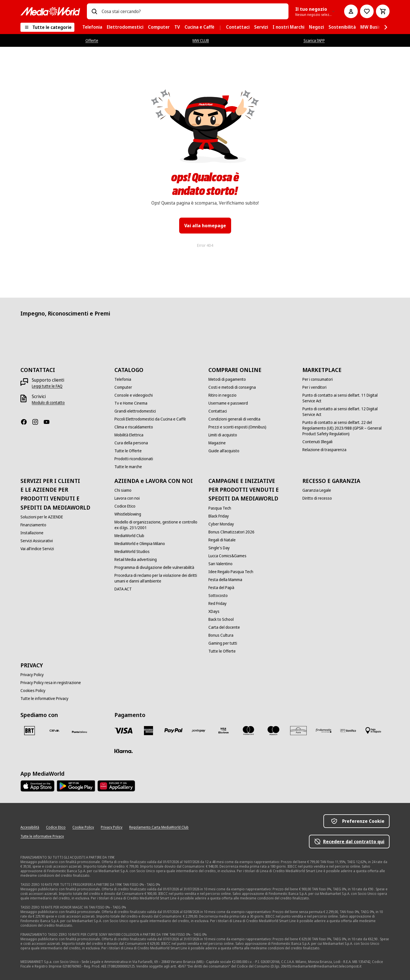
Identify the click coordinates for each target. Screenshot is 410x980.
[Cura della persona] (131, 443)
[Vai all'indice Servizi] (37, 549)
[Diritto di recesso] (317, 498)
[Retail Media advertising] (136, 560)
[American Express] (148, 731)
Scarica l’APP (314, 40)
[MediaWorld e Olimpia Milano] (140, 544)
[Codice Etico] (125, 506)
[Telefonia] (123, 379)
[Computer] (123, 387)
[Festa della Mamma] (225, 580)
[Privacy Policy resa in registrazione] (51, 683)
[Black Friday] (219, 516)
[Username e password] (228, 403)
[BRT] (30, 731)
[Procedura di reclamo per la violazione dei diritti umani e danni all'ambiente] (158, 578)
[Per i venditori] (314, 387)
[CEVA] (55, 731)
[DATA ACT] (123, 589)
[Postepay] (198, 731)
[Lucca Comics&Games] (227, 556)
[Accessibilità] (30, 827)
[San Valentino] (220, 564)
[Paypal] (173, 731)
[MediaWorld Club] (129, 536)
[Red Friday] (217, 603)
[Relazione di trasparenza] (324, 450)
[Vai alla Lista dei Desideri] (367, 11)
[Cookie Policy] (83, 827)
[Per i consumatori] (318, 379)
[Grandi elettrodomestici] (135, 411)
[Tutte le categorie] (47, 27)
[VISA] (124, 731)
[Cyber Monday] (221, 524)
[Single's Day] (219, 548)
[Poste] (80, 732)
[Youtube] (49, 422)
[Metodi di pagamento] (227, 379)
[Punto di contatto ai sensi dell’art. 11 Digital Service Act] (346, 398)
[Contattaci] (218, 411)
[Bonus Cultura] (221, 635)
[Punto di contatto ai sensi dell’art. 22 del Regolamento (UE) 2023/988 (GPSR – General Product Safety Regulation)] (346, 428)
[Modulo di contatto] (48, 403)
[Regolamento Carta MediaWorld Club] (159, 827)
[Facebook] (26, 422)
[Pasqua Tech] (220, 508)
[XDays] (214, 611)
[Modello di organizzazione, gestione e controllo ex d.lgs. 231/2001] (158, 525)
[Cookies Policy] (33, 691)
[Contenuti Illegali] (317, 442)
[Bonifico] (348, 731)
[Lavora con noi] (127, 498)
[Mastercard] (248, 731)
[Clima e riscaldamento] (134, 427)
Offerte (92, 40)
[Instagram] (37, 422)
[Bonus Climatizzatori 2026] (231, 532)
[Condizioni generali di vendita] (234, 419)
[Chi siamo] (123, 490)
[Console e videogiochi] (134, 395)
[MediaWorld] (50, 11)
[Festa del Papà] (221, 588)
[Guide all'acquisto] (224, 451)
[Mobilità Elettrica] (129, 435)
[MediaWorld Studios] (132, 552)
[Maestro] (273, 731)
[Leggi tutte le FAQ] (47, 386)
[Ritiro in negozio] (222, 395)
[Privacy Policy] (32, 675)
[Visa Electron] (223, 731)
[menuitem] (92, 27)
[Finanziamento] (33, 525)
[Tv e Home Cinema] (131, 403)
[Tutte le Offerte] (128, 451)
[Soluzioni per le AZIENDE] (42, 517)
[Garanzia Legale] (317, 490)
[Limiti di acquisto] (223, 435)
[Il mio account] (351, 11)
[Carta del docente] (224, 627)
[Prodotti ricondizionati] (134, 459)
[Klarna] (124, 751)
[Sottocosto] (218, 596)
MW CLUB (201, 40)
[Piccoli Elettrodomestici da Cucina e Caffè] (150, 419)
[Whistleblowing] (128, 514)
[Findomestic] (323, 731)
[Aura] (298, 731)
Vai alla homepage (205, 226)
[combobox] (193, 11)
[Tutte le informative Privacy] (44, 699)
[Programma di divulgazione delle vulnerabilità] (154, 567)
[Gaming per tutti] (223, 643)
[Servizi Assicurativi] (37, 541)
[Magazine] (217, 443)
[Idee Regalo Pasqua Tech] (231, 572)
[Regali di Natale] (222, 540)
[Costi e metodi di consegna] (232, 387)
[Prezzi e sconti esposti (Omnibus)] (237, 427)
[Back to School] (221, 619)
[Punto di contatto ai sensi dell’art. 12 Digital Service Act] (346, 412)
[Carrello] (383, 11)
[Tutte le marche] (128, 467)
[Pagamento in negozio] (373, 731)
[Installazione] (32, 533)
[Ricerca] (94, 11)
